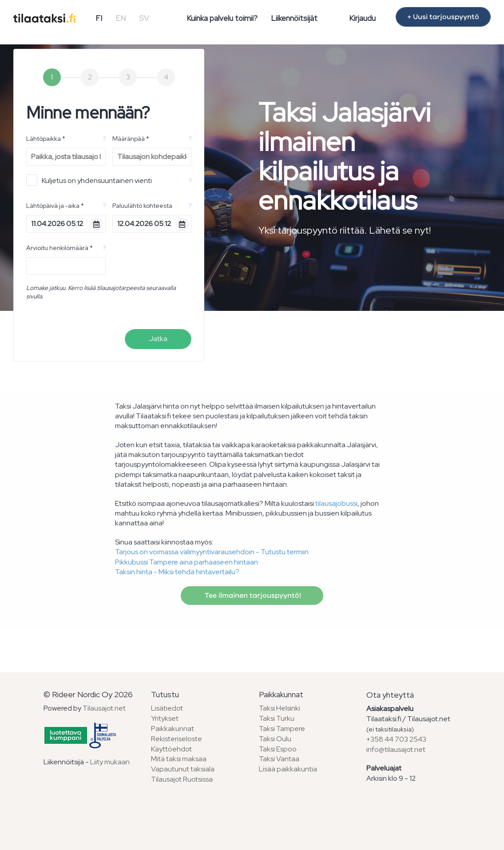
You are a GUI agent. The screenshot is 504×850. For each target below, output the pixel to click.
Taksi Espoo (278, 749)
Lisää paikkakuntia (288, 769)
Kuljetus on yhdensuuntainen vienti (89, 180)
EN (121, 18)
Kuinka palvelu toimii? (222, 18)
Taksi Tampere (282, 729)
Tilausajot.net (104, 708)
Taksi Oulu (275, 739)
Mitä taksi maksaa (179, 759)
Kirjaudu (362, 18)
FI (99, 18)
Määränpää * (131, 139)
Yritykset (165, 718)
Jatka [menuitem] (158, 339)
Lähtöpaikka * (46, 139)
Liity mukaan (110, 762)
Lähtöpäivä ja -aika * (55, 206)
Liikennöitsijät (294, 18)
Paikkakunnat (173, 729)
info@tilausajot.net (396, 749)
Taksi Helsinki (280, 708)
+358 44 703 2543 (396, 739)
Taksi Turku (277, 718)
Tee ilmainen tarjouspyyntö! (252, 596)
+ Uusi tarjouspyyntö (443, 17)
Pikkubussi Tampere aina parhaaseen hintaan (187, 562)
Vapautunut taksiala (183, 769)
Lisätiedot (167, 708)
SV (144, 18)
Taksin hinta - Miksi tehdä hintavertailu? (177, 572)
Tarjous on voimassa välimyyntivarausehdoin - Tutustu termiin (212, 552)
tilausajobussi (336, 503)
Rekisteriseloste (177, 739)
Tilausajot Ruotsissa (182, 779)
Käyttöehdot (171, 749)
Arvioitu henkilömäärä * (60, 248)
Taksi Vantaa (279, 759)
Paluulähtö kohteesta (142, 206)
